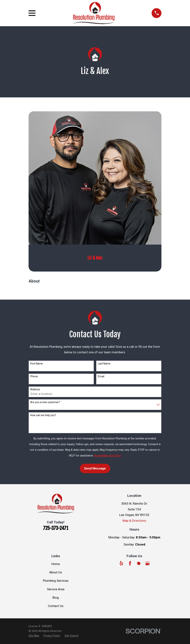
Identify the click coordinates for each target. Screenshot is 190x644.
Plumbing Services (56, 581)
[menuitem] (34, 636)
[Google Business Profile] (148, 563)
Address (35, 389)
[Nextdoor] (139, 563)
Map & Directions (134, 521)
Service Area (56, 589)
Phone (34, 376)
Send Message (95, 468)
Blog (56, 598)
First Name (37, 364)
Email (101, 376)
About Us (56, 572)
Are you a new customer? (45, 402)
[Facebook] (130, 563)
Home (56, 564)
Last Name (104, 364)
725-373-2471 (56, 528)
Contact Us (56, 606)
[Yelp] (121, 563)
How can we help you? (43, 415)
